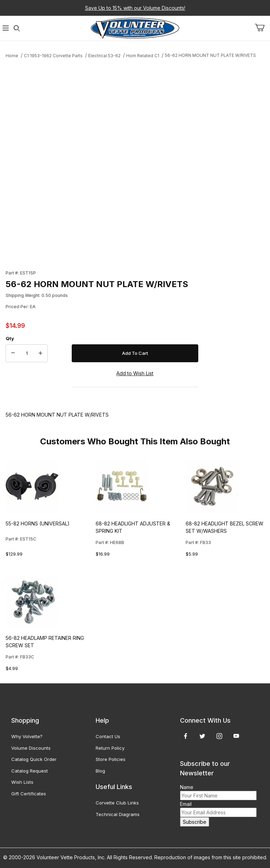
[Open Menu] (6, 28)
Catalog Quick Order (34, 759)
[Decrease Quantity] (13, 353)
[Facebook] (186, 736)
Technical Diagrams (118, 814)
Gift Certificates (29, 794)
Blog (100, 771)
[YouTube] (236, 736)
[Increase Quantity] (40, 353)
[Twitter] (202, 736)
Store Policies (111, 759)
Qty (10, 338)
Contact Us (108, 736)
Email (186, 804)
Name (187, 787)
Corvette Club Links (117, 803)
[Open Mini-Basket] (262, 28)
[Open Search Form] (17, 28)
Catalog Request (30, 771)
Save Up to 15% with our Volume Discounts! (135, 8)
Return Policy (110, 748)
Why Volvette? (27, 736)
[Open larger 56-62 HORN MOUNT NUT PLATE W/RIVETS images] (102, 160)
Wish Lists (22, 782)
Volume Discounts (31, 748)
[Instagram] (219, 736)
